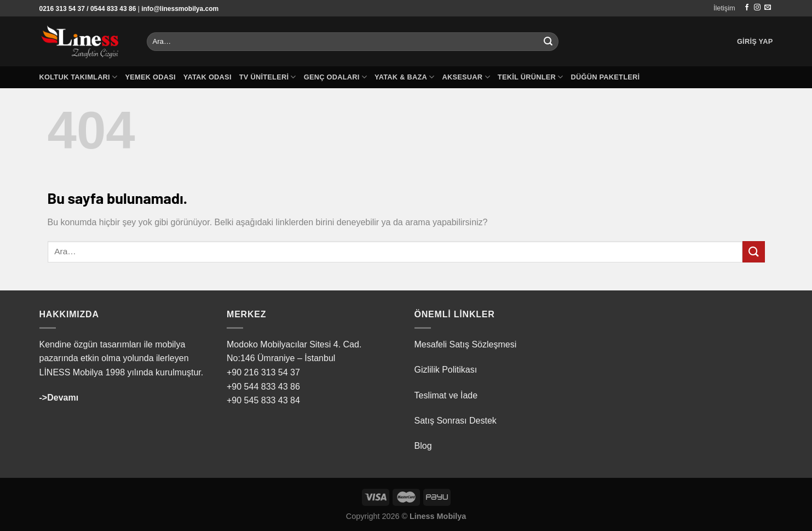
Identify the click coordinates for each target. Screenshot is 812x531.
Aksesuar (466, 77)
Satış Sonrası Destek (456, 421)
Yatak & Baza (404, 77)
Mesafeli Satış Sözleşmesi (466, 344)
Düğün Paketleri (605, 77)
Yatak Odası (208, 77)
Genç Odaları (335, 77)
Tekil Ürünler (531, 77)
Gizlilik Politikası (446, 370)
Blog (423, 446)
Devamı (63, 398)
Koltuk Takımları (79, 77)
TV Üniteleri (268, 77)
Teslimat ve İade (446, 395)
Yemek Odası (150, 77)
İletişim (724, 8)
